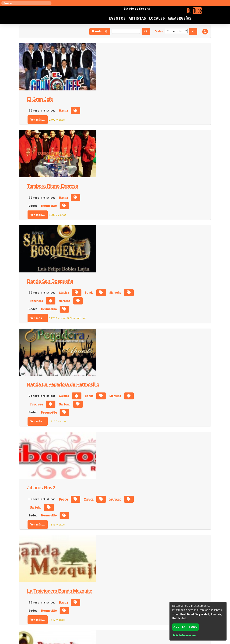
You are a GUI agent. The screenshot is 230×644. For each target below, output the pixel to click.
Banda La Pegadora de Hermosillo (138, 214)
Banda (100, 32)
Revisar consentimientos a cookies (115, 642)
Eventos (146, 12)
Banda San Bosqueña (125, 158)
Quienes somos (153, 606)
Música (140, 169)
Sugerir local (66, 606)
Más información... (186, 635)
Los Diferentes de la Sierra (130, 486)
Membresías (208, 12)
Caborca (122, 562)
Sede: (108, 125)
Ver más (115, 590)
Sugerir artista (44, 606)
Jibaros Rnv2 (116, 270)
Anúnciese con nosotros (117, 606)
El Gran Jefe (115, 52)
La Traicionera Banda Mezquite (135, 326)
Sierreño (191, 169)
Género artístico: (117, 64)
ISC (138, 606)
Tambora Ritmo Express (128, 105)
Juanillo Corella (119, 542)
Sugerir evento (88, 606)
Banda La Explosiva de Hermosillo (139, 379)
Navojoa (122, 514)
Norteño (140, 177)
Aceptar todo (186, 627)
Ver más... (113, 73)
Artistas (166, 12)
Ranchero (112, 177)
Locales (185, 12)
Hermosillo (124, 125)
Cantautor (166, 554)
